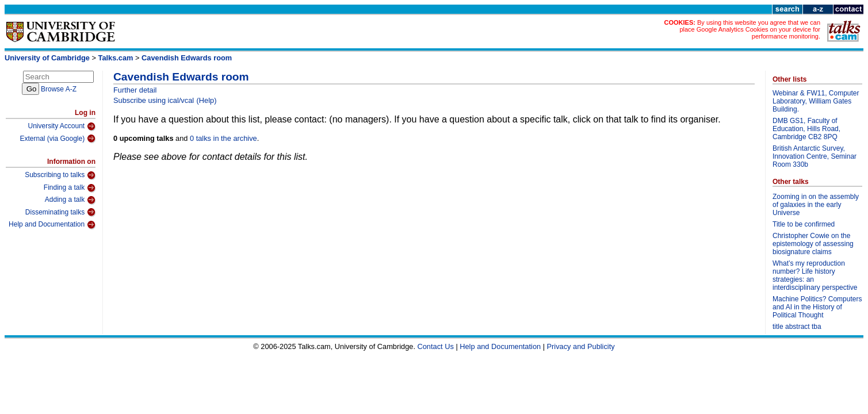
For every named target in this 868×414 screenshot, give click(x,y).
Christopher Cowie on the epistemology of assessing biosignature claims (813, 244)
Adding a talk (70, 200)
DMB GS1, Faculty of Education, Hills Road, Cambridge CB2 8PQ (806, 129)
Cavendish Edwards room (187, 58)
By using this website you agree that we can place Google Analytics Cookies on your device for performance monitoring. (750, 29)
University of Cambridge (47, 58)
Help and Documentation (52, 225)
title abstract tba (797, 327)
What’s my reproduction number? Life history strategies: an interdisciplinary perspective (815, 275)
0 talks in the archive (223, 138)
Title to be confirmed (804, 224)
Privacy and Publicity (581, 346)
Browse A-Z (59, 89)
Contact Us (436, 346)
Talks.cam (116, 58)
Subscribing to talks (60, 175)
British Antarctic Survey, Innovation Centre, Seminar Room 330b (815, 156)
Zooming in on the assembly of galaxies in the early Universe (816, 205)
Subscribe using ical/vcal (154, 100)
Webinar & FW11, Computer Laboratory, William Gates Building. (816, 101)
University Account (62, 126)
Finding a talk (70, 188)
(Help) (207, 100)
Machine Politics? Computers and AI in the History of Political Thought (817, 307)
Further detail (135, 90)
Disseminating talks (60, 212)
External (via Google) (58, 139)
